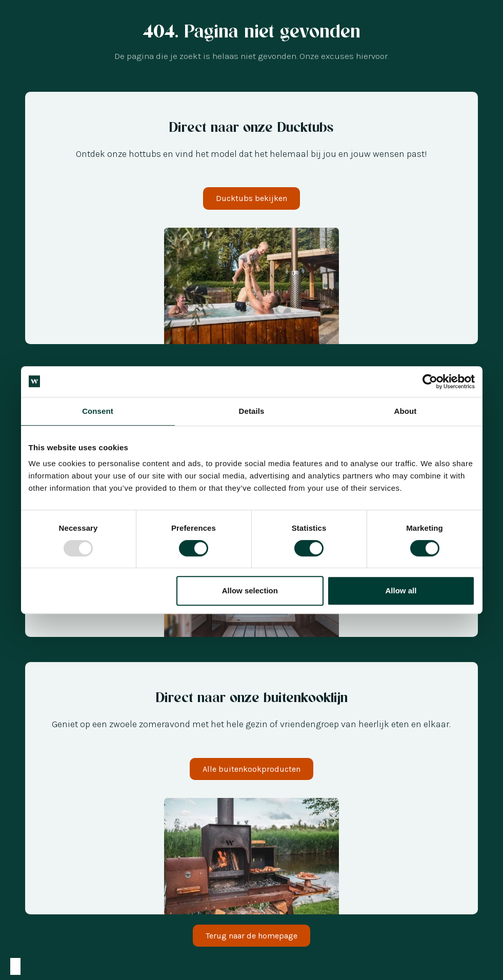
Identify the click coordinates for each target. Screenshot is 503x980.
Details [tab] (252, 411)
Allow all (401, 591)
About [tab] (406, 411)
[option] (26, 966)
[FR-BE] (36, 966)
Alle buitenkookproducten (251, 769)
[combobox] (15, 966)
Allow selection (250, 591)
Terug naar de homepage (251, 936)
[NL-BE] (15, 966)
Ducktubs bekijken (251, 198)
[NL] (26, 966)
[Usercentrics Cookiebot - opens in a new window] (430, 382)
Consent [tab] (98, 411)
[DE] (46, 966)
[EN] (67, 966)
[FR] (56, 966)
